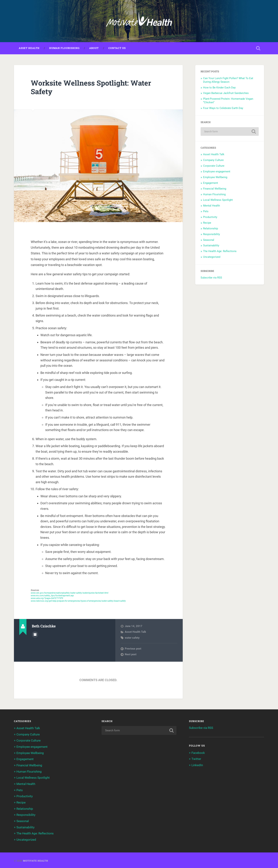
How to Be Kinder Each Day (220, 88)
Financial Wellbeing (215, 189)
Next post (131, 655)
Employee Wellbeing (215, 178)
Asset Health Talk (135, 632)
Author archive (35, 635)
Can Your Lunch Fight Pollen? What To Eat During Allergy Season (228, 80)
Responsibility (211, 235)
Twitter (196, 759)
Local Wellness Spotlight (218, 200)
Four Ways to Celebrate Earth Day (223, 108)
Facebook (198, 753)
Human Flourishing (64, 48)
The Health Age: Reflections (220, 252)
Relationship (211, 229)
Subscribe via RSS (211, 278)
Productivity (210, 217)
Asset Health (29, 48)
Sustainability (211, 246)
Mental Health (211, 206)
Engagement (211, 183)
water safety (132, 638)
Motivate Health (36, 860)
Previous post (133, 649)
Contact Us (117, 48)
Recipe (207, 223)
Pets (206, 212)
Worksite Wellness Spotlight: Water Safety (93, 88)
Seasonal (209, 240)
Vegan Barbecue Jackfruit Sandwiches (226, 93)
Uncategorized (212, 257)
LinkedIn (197, 765)
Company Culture (213, 160)
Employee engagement (217, 172)
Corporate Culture (214, 166)
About (94, 48)
